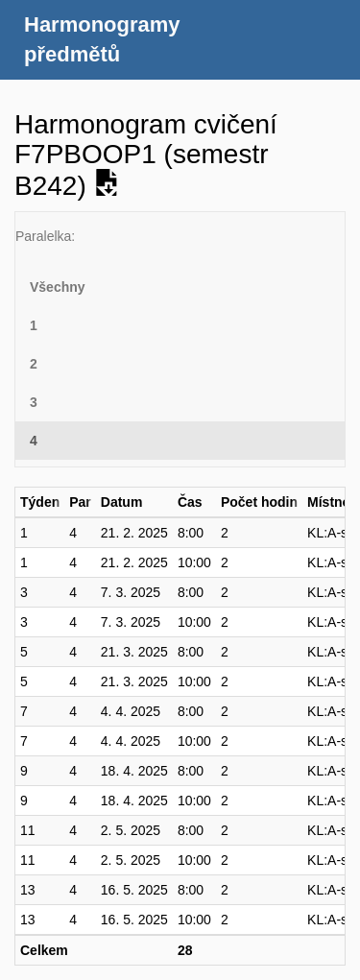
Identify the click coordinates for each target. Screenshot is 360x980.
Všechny (58, 287)
